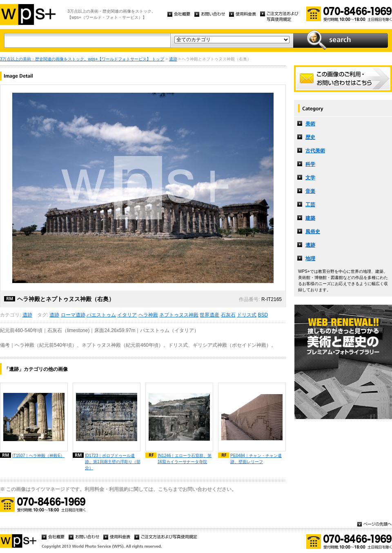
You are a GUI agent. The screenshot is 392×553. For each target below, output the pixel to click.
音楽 (310, 191)
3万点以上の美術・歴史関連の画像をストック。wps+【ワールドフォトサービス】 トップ (82, 59)
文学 (310, 178)
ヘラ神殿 (148, 315)
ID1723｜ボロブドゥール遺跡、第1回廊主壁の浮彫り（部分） (113, 462)
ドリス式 (247, 315)
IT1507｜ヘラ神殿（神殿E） (38, 456)
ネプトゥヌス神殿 (179, 315)
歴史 (310, 137)
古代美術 (315, 151)
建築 (310, 218)
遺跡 (173, 59)
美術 (310, 124)
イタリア (127, 315)
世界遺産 (209, 315)
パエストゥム (101, 315)
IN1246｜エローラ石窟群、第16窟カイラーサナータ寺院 (185, 459)
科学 (310, 164)
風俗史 (313, 232)
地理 (310, 259)
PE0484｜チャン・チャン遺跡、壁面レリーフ (256, 459)
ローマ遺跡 (73, 315)
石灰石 (228, 315)
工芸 (310, 205)
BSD (263, 315)
